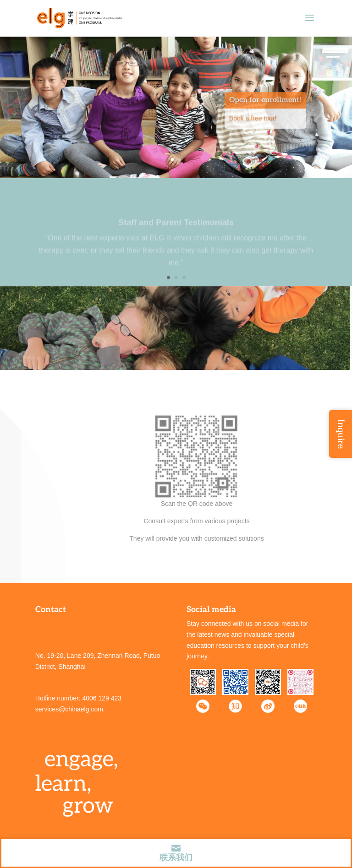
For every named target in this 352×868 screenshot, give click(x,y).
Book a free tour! (253, 123)
